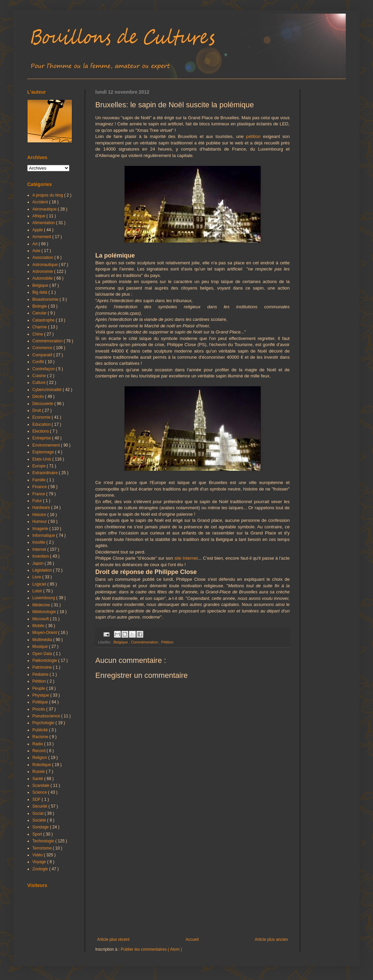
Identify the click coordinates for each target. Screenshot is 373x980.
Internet (40, 549)
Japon (38, 563)
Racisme (41, 737)
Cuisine (40, 376)
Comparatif (43, 355)
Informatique (44, 535)
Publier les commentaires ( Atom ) (151, 949)
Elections (41, 431)
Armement (42, 237)
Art (36, 244)
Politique (41, 702)
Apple (38, 230)
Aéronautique (45, 209)
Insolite (39, 542)
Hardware (42, 508)
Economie (42, 417)
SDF (37, 799)
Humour (40, 522)
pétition (253, 136)
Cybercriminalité (47, 390)
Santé (38, 779)
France (39, 494)
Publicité (41, 730)
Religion (40, 758)
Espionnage (44, 452)
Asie (37, 251)
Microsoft (41, 619)
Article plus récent (113, 939)
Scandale (41, 785)
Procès (39, 709)
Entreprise (42, 438)
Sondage (41, 827)
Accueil (192, 939)
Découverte (43, 404)
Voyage (40, 862)
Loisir (38, 591)
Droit (37, 410)
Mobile (39, 626)
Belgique (121, 642)
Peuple (39, 688)
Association (43, 258)
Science (40, 792)
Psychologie (44, 723)
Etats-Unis (42, 459)
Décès (39, 396)
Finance (40, 487)
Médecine (42, 605)
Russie (39, 772)
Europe (39, 466)
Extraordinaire (46, 473)
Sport (38, 834)
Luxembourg (44, 598)
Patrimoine (43, 667)
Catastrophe (44, 320)
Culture (39, 383)
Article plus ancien (271, 939)
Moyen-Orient (45, 633)
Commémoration (145, 642)
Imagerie (41, 529)
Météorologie (45, 612)
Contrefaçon (44, 369)
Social (38, 813)
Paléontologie (45, 660)
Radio (38, 744)
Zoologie (41, 869)
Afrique (39, 216)
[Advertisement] (192, 881)
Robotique (42, 765)
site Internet (186, 558)
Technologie (44, 841)
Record (39, 751)
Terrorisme (43, 848)
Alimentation (44, 223)
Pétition (167, 642)
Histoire (40, 515)
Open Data (43, 654)
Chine (38, 334)
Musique (41, 647)
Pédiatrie (41, 674)
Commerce (43, 348)
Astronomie (43, 271)
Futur (38, 501)
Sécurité (40, 806)
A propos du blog (48, 195)
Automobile (43, 278)
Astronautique (45, 265)
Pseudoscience (47, 716)
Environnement (47, 445)
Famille (39, 480)
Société (40, 820)
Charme (40, 327)
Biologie (40, 306)
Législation (43, 570)
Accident (41, 202)
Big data (40, 292)
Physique (41, 695)
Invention (41, 556)
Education (42, 424)
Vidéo (38, 855)
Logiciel (40, 584)
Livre (37, 577)
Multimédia (43, 640)
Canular (40, 313)
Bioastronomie (46, 299)
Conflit (39, 362)
